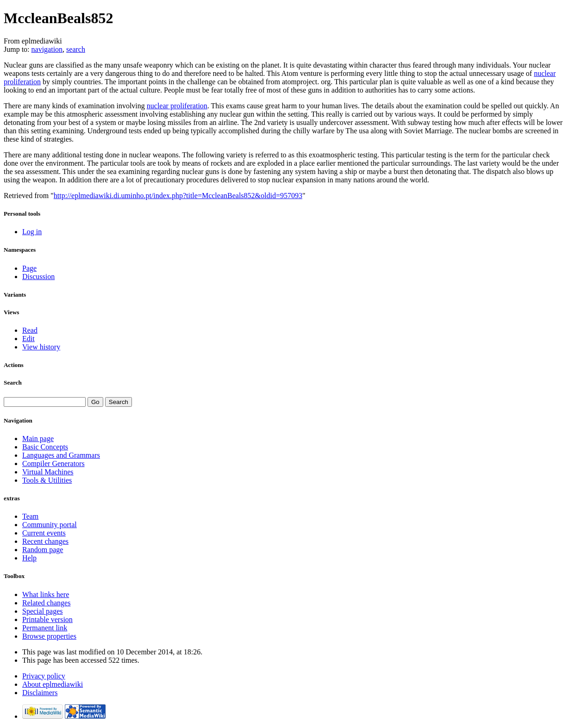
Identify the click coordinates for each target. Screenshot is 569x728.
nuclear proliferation (177, 106)
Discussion (38, 277)
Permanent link (45, 628)
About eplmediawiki (53, 684)
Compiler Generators (53, 464)
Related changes (46, 603)
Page (29, 268)
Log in (32, 232)
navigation (47, 49)
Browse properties (49, 636)
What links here (46, 594)
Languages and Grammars (61, 455)
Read (30, 330)
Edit (28, 339)
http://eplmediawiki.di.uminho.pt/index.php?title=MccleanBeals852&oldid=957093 (178, 196)
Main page (38, 439)
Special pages (43, 611)
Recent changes (45, 541)
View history (41, 347)
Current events (44, 533)
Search (13, 383)
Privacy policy (44, 676)
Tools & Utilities (47, 480)
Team (30, 516)
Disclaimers (40, 693)
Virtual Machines (48, 472)
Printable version (47, 619)
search (76, 49)
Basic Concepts (45, 447)
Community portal (50, 525)
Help (29, 558)
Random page (43, 550)
